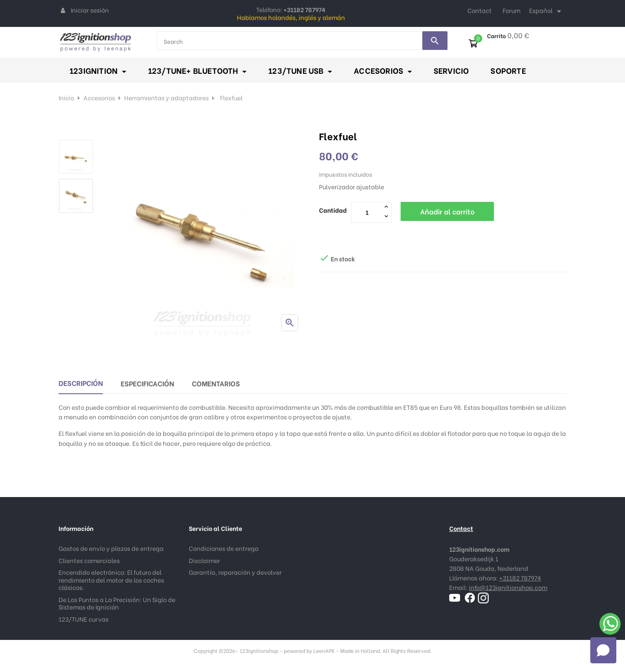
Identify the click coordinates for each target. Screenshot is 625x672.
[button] (603, 650)
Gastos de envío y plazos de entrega (111, 548)
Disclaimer (204, 560)
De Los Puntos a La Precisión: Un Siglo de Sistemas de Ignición (117, 603)
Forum (512, 10)
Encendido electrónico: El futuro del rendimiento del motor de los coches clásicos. (111, 580)
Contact (480, 10)
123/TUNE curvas (84, 619)
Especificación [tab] (147, 383)
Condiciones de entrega (224, 548)
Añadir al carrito (447, 211)
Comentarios (216, 383)
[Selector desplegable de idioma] (547, 11)
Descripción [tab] (81, 383)
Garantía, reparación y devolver (235, 572)
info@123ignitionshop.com (508, 587)
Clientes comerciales (89, 560)
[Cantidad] (367, 212)
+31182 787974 (520, 578)
